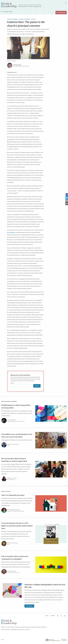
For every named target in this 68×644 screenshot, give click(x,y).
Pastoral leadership (24, 19)
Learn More (29, 606)
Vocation (33, 19)
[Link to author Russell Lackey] (4, 572)
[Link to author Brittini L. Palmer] (4, 479)
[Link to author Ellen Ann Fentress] (4, 544)
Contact (53, 616)
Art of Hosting (11, 232)
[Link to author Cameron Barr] (10, 65)
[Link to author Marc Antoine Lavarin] (4, 445)
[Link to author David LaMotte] (4, 421)
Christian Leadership (12, 19)
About (47, 616)
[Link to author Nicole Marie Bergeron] (4, 510)
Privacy (3, 640)
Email (12, 383)
